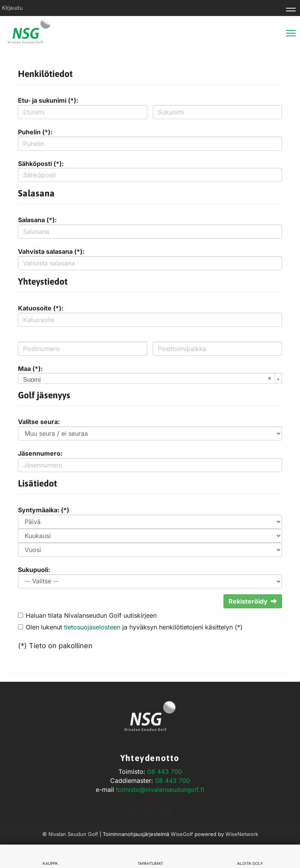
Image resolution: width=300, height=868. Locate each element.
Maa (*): (30, 369)
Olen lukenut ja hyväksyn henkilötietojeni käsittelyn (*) (134, 627)
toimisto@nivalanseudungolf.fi (160, 790)
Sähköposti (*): (41, 164)
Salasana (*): (37, 220)
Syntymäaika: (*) (44, 510)
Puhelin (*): (35, 132)
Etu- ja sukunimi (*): (48, 100)
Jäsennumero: (40, 453)
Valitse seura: (39, 422)
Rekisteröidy (253, 601)
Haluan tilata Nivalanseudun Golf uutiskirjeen (91, 615)
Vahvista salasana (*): (51, 251)
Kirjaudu (12, 8)
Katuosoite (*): (41, 308)
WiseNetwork (242, 834)
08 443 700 (165, 772)
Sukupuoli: (34, 570)
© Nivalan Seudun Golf (70, 834)
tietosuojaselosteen (92, 627)
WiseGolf (182, 834)
